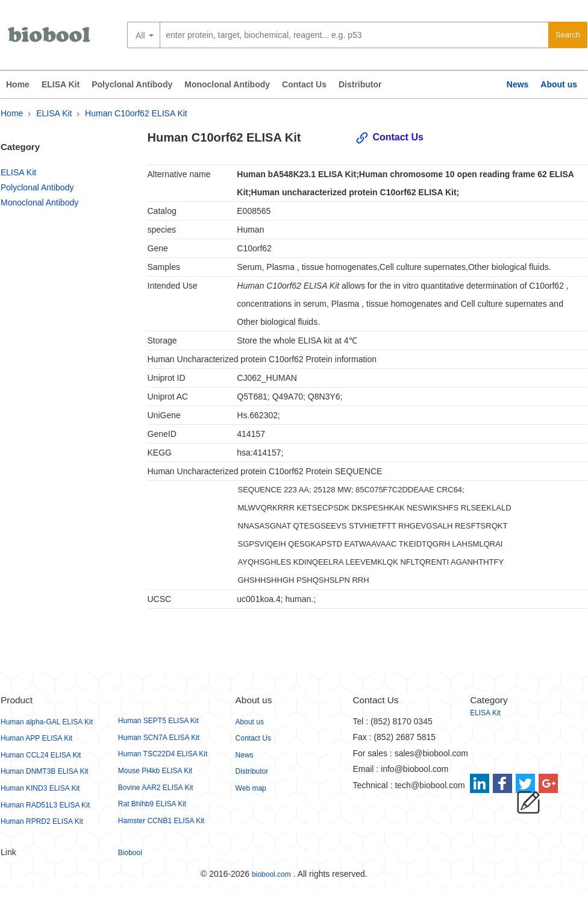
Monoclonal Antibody (227, 84)
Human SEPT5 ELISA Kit (158, 721)
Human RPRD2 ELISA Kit (42, 821)
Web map (251, 788)
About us (559, 84)
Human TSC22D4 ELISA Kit (163, 754)
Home (18, 84)
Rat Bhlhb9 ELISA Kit (152, 804)
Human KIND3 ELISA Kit (40, 788)
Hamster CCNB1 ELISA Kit (161, 821)
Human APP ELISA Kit (36, 738)
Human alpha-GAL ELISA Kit (47, 722)
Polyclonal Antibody (132, 84)
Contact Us (304, 84)
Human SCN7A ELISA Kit (159, 738)
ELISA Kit (61, 84)
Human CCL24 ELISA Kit (41, 755)
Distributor (360, 84)
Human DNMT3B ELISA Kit (44, 771)
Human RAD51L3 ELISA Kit (45, 805)
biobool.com (271, 874)
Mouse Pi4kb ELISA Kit (155, 771)
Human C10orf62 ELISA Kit (136, 113)
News (518, 84)
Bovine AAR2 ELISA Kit (156, 788)
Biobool (130, 853)
